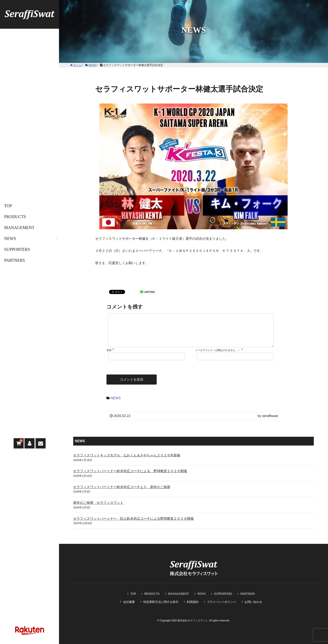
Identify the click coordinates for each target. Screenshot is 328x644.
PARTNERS (15, 260)
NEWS (10, 238)
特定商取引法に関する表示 (161, 602)
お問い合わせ (253, 602)
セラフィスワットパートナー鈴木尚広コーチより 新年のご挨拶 (122, 494)
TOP (8, 206)
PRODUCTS (15, 217)
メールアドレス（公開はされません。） (218, 357)
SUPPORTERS (17, 249)
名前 (109, 357)
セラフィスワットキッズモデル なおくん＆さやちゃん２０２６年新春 (127, 462)
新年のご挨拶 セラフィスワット (98, 509)
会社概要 (129, 602)
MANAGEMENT (19, 228)
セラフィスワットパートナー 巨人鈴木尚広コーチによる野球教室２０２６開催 (133, 525)
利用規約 (193, 602)
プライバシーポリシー (222, 602)
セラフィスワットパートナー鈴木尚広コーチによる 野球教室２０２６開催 (130, 478)
